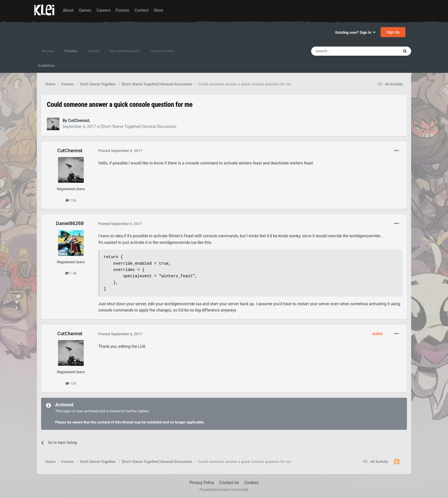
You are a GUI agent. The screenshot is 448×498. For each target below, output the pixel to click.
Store (158, 10)
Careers (104, 10)
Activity (94, 51)
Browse (48, 51)
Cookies (251, 483)
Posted (120, 151)
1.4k (71, 273)
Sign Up (393, 32)
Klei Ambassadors (125, 51)
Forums (123, 10)
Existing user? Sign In (355, 32)
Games (85, 10)
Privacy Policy (202, 483)
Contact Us (229, 483)
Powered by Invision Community (224, 490)
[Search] (341, 51)
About (68, 10)
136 (71, 200)
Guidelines (46, 66)
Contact (142, 10)
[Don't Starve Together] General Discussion (139, 126)
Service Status (162, 51)
